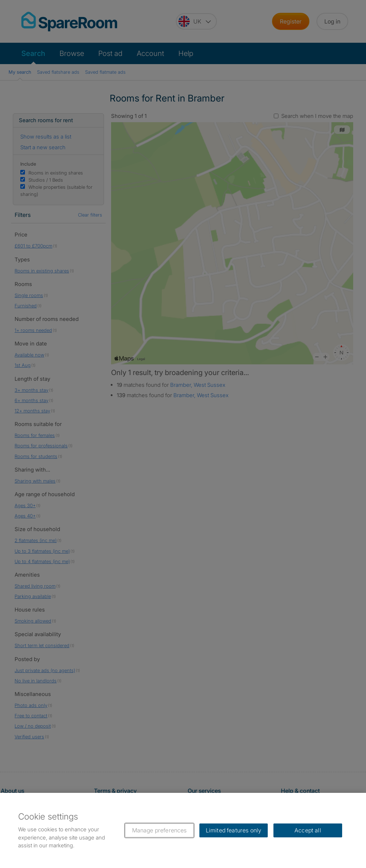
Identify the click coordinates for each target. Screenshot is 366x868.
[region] (183, 830)
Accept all (308, 830)
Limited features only (234, 830)
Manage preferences (160, 830)
